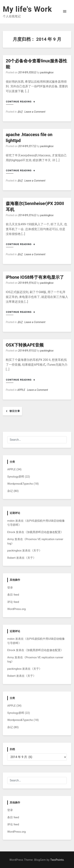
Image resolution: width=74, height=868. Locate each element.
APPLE (21, 390)
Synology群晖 (16, 477)
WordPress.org (16, 609)
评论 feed (13, 602)
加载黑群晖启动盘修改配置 (44, 532)
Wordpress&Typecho (20, 484)
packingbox (47, 73)
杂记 (20, 112)
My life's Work (27, 9)
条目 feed (13, 595)
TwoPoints (57, 860)
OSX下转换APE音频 (25, 345)
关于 (36, 551)
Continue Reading (21, 102)
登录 (10, 588)
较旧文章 (15, 411)
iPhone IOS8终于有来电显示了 (35, 277)
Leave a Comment (35, 112)
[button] (65, 12)
